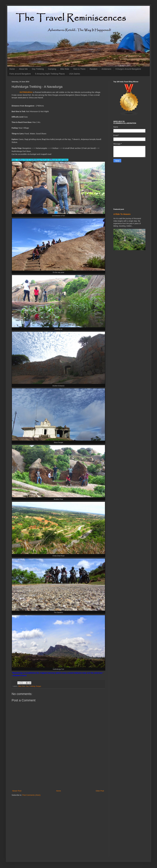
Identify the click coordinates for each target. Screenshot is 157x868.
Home (12, 69)
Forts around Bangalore (20, 74)
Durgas (39, 686)
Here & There (79, 69)
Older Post (100, 791)
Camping (52, 69)
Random (94, 69)
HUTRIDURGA (26, 92)
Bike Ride (65, 69)
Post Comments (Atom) (31, 795)
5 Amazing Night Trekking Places (50, 74)
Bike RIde (22, 686)
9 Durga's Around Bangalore (128, 69)
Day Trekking (38, 69)
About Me (23, 69)
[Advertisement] (58, 777)
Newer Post (17, 791)
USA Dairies (75, 74)
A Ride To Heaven (122, 214)
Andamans (106, 69)
